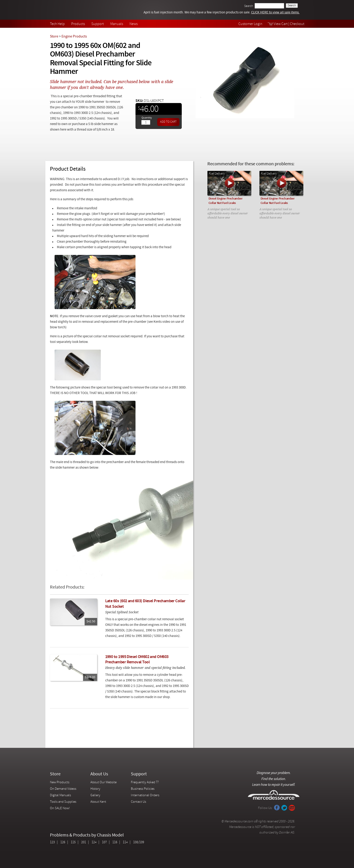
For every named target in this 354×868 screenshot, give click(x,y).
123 (52, 842)
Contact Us (139, 802)
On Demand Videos (63, 789)
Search (249, 6)
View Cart (281, 24)
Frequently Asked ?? (145, 782)
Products (78, 24)
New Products (60, 782)
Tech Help (57, 24)
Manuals (117, 24)
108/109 (139, 842)
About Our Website (103, 782)
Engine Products (74, 37)
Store (54, 37)
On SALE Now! (60, 808)
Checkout (297, 24)
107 (104, 842)
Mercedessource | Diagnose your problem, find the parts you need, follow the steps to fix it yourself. (74, 10)
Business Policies (143, 789)
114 (125, 842)
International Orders (145, 795)
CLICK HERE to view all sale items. (275, 13)
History (95, 789)
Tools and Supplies (63, 802)
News (134, 24)
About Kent (98, 802)
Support (98, 24)
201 (84, 842)
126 (63, 842)
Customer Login (250, 24)
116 (115, 842)
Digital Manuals (60, 795)
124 (94, 842)
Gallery (95, 795)
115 (73, 842)
